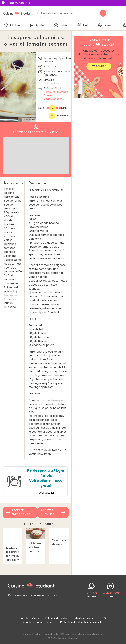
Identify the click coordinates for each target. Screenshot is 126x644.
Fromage (63, 92)
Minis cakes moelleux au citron (36, 540)
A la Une (12, 25)
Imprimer (59, 108)
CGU (103, 615)
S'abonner (99, 66)
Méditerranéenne (54, 99)
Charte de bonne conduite (38, 619)
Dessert (105, 25)
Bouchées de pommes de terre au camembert (12, 543)
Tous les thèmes (29, 615)
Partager (58, 116)
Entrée (61, 25)
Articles (37, 25)
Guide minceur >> (18, 3)
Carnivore (49, 92)
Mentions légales (84, 615)
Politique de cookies (57, 615)
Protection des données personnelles (82, 619)
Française (49, 95)
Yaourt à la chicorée (59, 539)
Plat (83, 25)
